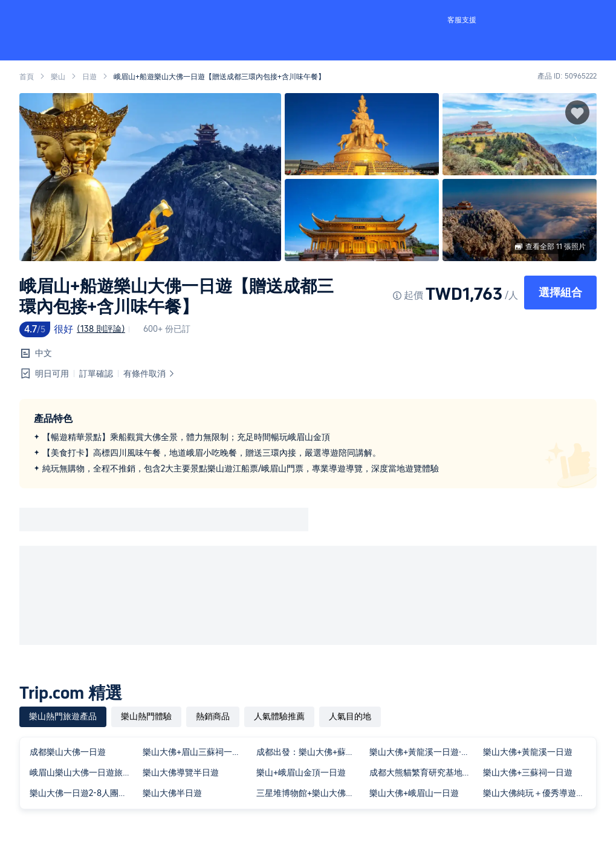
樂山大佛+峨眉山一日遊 (414, 793)
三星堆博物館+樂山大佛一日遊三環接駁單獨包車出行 (310, 793)
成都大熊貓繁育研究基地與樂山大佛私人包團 (423, 772)
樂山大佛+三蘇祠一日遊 (528, 772)
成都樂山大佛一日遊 (68, 752)
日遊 (89, 77)
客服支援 (462, 20)
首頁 (27, 77)
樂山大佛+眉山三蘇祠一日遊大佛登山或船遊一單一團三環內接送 (197, 752)
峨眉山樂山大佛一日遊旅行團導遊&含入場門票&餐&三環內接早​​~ (84, 772)
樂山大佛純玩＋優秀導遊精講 (537, 793)
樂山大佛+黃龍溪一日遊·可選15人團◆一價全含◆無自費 (423, 752)
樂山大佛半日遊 (172, 793)
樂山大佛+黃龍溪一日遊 (528, 752)
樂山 (58, 77)
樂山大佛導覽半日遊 (181, 772)
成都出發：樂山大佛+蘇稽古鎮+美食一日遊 (310, 752)
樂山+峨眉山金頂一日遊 (301, 772)
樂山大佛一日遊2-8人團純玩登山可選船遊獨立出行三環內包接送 (84, 793)
